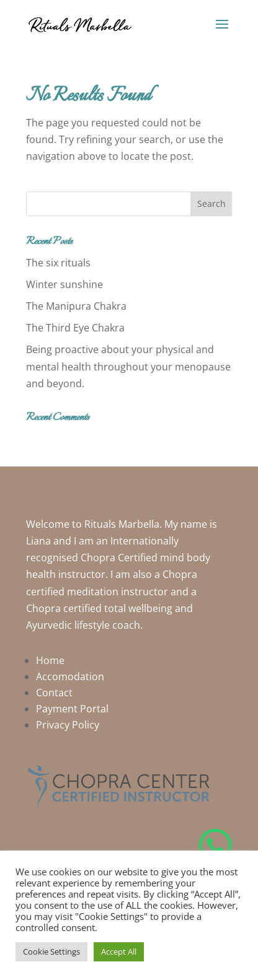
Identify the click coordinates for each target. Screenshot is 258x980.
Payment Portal (72, 709)
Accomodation (70, 676)
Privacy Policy (68, 725)
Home (50, 660)
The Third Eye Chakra (75, 328)
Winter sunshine (64, 284)
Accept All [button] (119, 952)
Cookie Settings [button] (51, 952)
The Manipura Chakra (76, 306)
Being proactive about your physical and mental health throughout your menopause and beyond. (128, 366)
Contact (54, 693)
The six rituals (58, 263)
